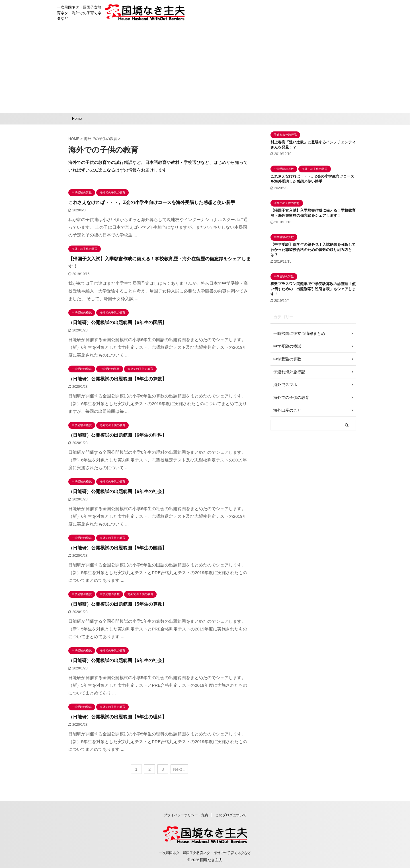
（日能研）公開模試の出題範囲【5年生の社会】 (117, 660)
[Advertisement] (205, 70)
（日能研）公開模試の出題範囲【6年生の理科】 (117, 435)
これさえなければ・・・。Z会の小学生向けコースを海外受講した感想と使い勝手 (152, 202)
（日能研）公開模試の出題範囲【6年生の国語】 (117, 322)
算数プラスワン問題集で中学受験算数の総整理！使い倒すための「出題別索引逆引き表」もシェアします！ (313, 289)
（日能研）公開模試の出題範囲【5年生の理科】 (117, 717)
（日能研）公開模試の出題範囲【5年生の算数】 (117, 604)
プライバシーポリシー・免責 (186, 815)
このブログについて (231, 815)
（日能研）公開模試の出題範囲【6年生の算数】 (117, 379)
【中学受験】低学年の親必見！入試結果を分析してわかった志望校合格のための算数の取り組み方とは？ (313, 250)
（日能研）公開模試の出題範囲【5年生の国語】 (117, 548)
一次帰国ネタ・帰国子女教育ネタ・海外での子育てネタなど (205, 853)
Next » (179, 769)
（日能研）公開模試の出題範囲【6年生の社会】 (117, 491)
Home (77, 118)
